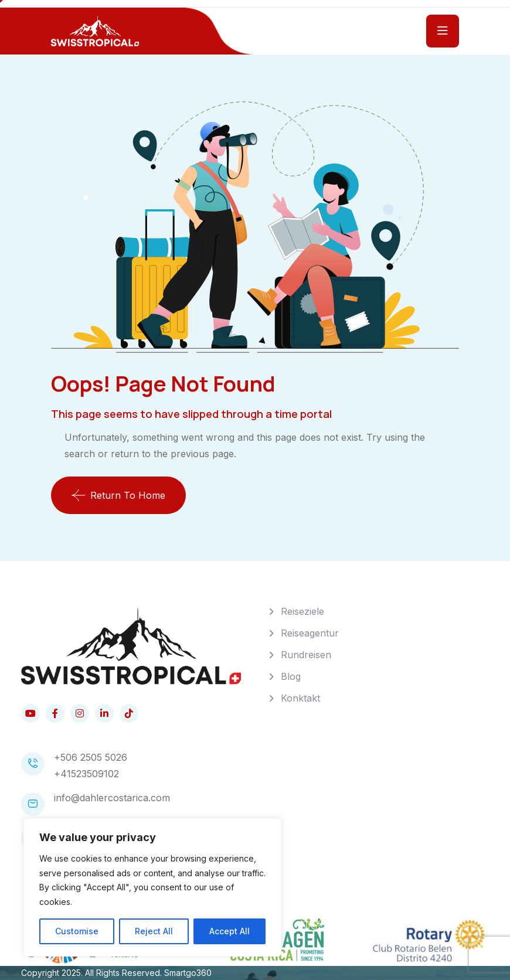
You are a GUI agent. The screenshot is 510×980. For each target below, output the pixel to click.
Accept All (229, 931)
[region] (152, 887)
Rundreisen (306, 655)
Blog (291, 676)
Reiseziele (302, 611)
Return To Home (118, 495)
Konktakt (300, 698)
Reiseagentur (310, 633)
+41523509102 (86, 774)
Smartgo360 (188, 973)
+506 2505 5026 (91, 757)
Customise (77, 931)
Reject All (154, 931)
